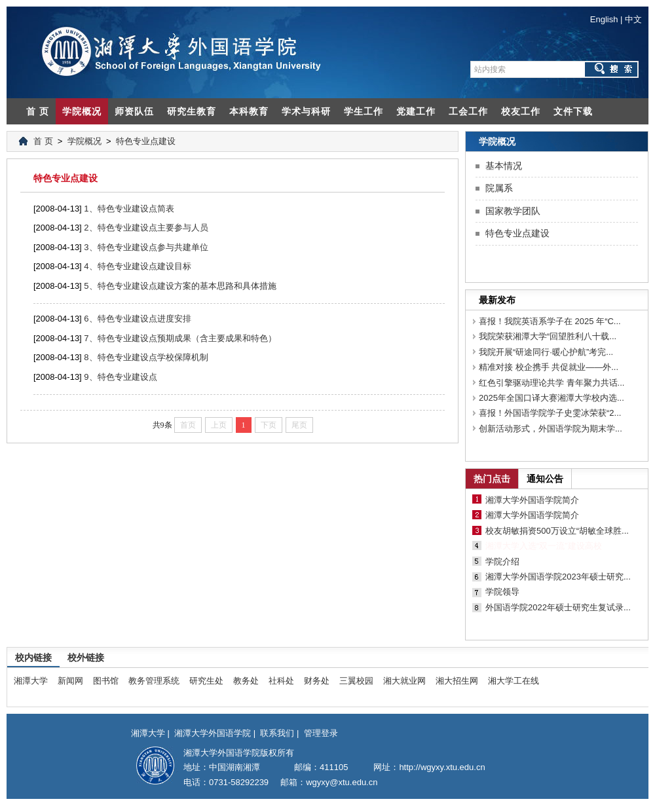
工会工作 (468, 111)
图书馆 (106, 681)
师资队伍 (134, 111)
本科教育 (249, 111)
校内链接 (33, 657)
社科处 (281, 681)
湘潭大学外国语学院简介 (532, 500)
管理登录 (321, 733)
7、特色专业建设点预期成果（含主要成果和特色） (180, 338)
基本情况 (504, 166)
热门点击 (492, 479)
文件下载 (573, 111)
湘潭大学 (31, 681)
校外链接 (86, 657)
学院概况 (82, 111)
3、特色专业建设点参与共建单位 (146, 247)
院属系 (499, 188)
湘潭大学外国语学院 (213, 733)
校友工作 (521, 111)
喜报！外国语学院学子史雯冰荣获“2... (550, 413)
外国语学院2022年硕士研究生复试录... (558, 607)
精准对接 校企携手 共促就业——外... (549, 367)
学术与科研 (306, 111)
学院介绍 (502, 562)
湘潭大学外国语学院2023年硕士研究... (558, 577)
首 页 (38, 111)
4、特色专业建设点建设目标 (137, 266)
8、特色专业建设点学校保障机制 (146, 357)
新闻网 (70, 681)
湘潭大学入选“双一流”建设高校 (544, 546)
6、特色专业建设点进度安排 (137, 319)
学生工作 (364, 111)
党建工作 (416, 111)
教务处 (246, 681)
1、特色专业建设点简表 (129, 209)
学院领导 (502, 592)
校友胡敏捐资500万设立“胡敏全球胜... (557, 531)
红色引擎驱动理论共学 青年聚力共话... (552, 383)
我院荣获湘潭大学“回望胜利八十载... (548, 336)
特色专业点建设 (146, 141)
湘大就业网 (404, 681)
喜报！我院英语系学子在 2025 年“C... (550, 321)
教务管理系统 (154, 681)
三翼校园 (356, 681)
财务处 (317, 681)
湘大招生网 (457, 681)
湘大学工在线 (514, 681)
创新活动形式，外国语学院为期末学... (551, 429)
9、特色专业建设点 (120, 377)
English (604, 19)
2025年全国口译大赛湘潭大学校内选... (552, 398)
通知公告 (545, 479)
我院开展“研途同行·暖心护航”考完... (546, 352)
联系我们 (277, 733)
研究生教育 (192, 111)
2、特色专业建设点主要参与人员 (146, 228)
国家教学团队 (513, 211)
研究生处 (206, 681)
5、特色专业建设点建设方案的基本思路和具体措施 (180, 286)
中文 (633, 19)
